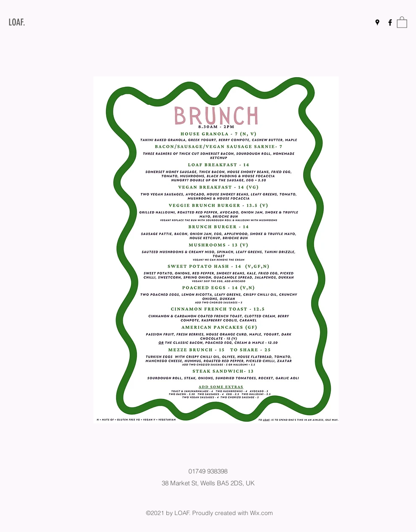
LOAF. (17, 22)
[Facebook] (390, 22)
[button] (402, 22)
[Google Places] (377, 22)
